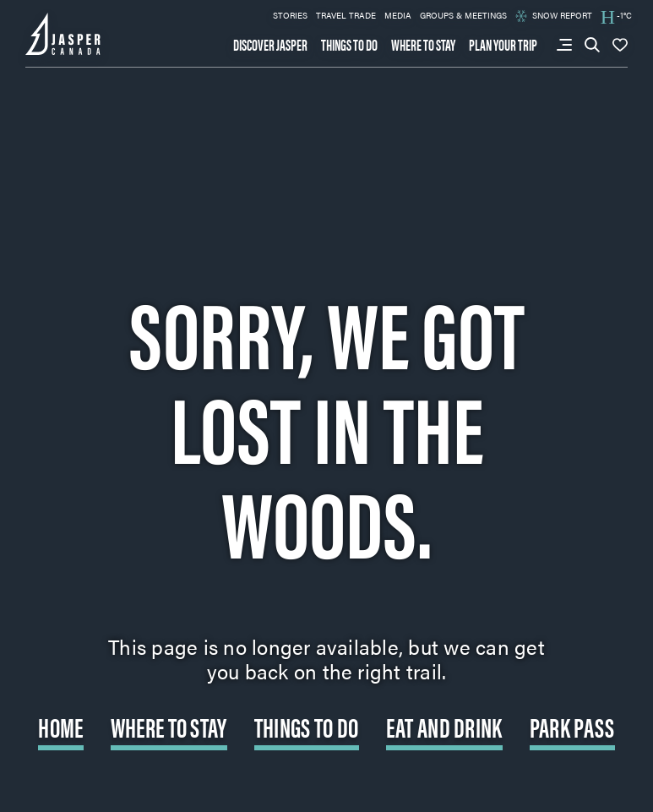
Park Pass (572, 726)
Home (60, 726)
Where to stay (423, 45)
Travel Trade (346, 15)
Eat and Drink (444, 726)
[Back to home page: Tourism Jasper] (63, 32)
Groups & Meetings (463, 15)
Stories (290, 15)
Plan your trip (503, 45)
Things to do (349, 45)
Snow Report (554, 16)
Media (398, 15)
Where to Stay (169, 726)
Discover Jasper (270, 45)
